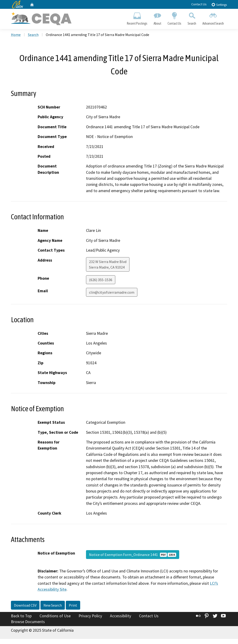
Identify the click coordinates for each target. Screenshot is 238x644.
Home (16, 35)
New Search (53, 605)
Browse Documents (28, 622)
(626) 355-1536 (101, 280)
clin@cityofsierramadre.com (112, 292)
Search (192, 18)
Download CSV (25, 605)
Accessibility (121, 616)
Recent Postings (137, 18)
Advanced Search (213, 18)
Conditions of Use (55, 616)
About (157, 18)
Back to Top (21, 616)
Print (73, 605)
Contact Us (199, 4)
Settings (219, 5)
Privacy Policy (90, 616)
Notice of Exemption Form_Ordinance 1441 (133, 555)
